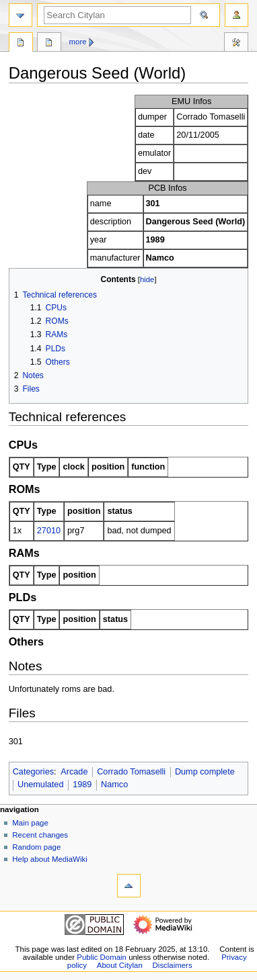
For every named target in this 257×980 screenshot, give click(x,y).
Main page (30, 823)
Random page (36, 847)
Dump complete (205, 772)
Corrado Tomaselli (131, 772)
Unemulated (40, 785)
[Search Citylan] (117, 15)
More (78, 42)
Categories (33, 772)
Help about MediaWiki (49, 859)
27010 (49, 531)
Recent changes (40, 835)
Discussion (49, 44)
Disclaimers (173, 965)
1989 (82, 785)
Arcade (74, 772)
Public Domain (102, 957)
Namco (114, 785)
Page (21, 44)
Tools (236, 44)
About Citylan (120, 965)
